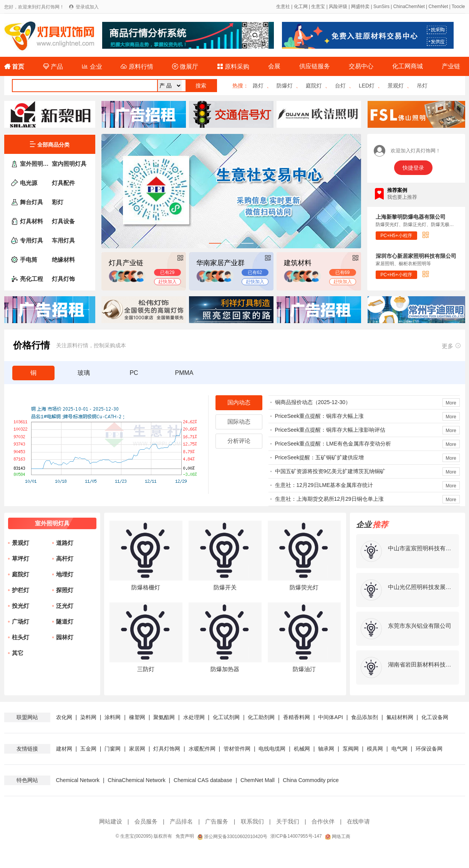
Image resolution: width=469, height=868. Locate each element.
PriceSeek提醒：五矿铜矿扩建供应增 (320, 457)
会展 (274, 66)
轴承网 (326, 749)
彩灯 (58, 202)
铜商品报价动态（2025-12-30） (313, 402)
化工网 (301, 7)
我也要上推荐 (402, 197)
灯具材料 (31, 221)
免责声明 (185, 836)
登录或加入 (87, 7)
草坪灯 (21, 559)
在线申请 (358, 821)
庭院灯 (314, 86)
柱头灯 (21, 637)
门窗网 (113, 749)
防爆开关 (225, 587)
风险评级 (338, 7)
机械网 (302, 749)
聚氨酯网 (164, 717)
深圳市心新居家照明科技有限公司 (416, 256)
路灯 (258, 86)
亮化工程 (31, 279)
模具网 (375, 749)
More (451, 403)
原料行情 (137, 67)
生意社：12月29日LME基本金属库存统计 (324, 485)
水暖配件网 (202, 749)
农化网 (64, 717)
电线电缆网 (272, 749)
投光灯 (21, 606)
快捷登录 (413, 168)
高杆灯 (65, 559)
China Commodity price (311, 780)
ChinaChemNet (409, 7)
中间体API (331, 717)
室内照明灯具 (69, 164)
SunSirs (381, 7)
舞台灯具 (31, 202)
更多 (452, 346)
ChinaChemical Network (137, 780)
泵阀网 (351, 749)
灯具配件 (63, 183)
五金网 (88, 749)
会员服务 (146, 821)
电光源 (29, 183)
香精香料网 (297, 717)
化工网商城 (408, 66)
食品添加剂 (365, 717)
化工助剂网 (261, 717)
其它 (18, 653)
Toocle (458, 7)
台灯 (340, 86)
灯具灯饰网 (167, 749)
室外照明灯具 (35, 164)
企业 (92, 67)
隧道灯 (65, 621)
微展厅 (185, 67)
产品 (53, 67)
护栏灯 (21, 590)
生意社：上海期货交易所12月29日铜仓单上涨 (329, 499)
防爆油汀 (304, 669)
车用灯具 (63, 240)
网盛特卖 (360, 7)
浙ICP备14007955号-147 (296, 836)
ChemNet (438, 7)
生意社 (283, 7)
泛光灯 (65, 606)
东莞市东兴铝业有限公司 (420, 626)
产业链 (451, 66)
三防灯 (146, 669)
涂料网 (113, 717)
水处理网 (194, 717)
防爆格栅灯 (146, 587)
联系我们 (252, 821)
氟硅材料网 (400, 717)
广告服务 (217, 821)
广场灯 (21, 621)
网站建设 (111, 821)
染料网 (88, 717)
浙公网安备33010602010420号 (232, 837)
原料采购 (233, 67)
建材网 (64, 749)
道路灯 (65, 543)
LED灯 (367, 86)
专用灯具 (31, 240)
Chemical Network (78, 780)
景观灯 (396, 86)
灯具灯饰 (63, 279)
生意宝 (318, 7)
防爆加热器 (225, 669)
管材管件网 (237, 749)
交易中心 (361, 66)
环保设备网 (429, 749)
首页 (14, 67)
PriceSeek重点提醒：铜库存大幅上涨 (320, 416)
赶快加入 (167, 282)
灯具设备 (63, 221)
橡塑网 (137, 717)
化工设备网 (435, 717)
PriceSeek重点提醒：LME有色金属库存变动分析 (333, 444)
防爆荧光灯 (304, 587)
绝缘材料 (63, 260)
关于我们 (288, 821)
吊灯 (422, 86)
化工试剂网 (226, 717)
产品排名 (181, 821)
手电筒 (29, 260)
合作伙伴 (323, 821)
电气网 (399, 749)
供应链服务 (315, 66)
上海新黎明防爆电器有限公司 (411, 217)
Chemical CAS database (203, 780)
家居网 (137, 749)
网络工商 (338, 837)
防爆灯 (285, 86)
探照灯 (65, 590)
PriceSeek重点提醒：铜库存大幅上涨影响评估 (330, 430)
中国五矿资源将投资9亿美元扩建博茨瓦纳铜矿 (330, 471)
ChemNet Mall (258, 780)
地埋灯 (65, 574)
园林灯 (65, 637)
